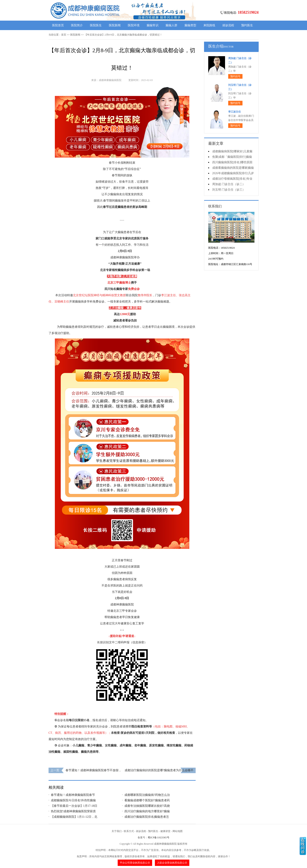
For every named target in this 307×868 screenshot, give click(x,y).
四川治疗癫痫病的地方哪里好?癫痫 (147, 811)
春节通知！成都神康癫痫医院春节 (73, 795)
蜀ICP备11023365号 (158, 837)
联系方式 (129, 831)
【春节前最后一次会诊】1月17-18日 (74, 806)
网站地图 (178, 831)
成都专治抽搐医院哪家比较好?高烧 (147, 806)
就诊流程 (228, 25)
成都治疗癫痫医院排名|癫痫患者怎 (147, 817)
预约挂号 (235, 76)
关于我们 (117, 831)
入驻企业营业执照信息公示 (172, 863)
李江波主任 (235, 112)
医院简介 (77, 25)
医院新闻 (115, 25)
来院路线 (209, 25)
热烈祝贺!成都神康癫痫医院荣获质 (73, 811)
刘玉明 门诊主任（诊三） (229, 190)
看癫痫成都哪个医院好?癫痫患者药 (147, 800)
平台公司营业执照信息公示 (135, 863)
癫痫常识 (153, 25)
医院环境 (134, 25)
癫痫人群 (171, 25)
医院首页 (58, 25)
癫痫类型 (190, 25)
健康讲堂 (165, 831)
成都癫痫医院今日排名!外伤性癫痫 (73, 800)
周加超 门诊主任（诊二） (229, 184)
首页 (64, 35)
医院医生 (96, 25)
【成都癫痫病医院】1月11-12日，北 (74, 817)
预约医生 (247, 25)
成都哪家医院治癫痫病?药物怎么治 (147, 795)
